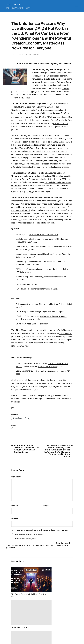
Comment (16, 480)
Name (15, 509)
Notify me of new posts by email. (25, 542)
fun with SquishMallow (48, 369)
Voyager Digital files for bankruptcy (49, 315)
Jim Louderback (13, 4)
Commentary (33, 54)
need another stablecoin (37, 327)
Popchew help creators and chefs (41, 265)
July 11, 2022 (17, 54)
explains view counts (56, 374)
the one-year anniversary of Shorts (48, 242)
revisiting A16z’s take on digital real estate (34, 220)
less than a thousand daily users (43, 201)
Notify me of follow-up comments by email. (29, 538)
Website (15, 522)
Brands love (57, 198)
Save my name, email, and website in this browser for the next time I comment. (41, 533)
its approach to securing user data (44, 238)
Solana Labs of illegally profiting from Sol (45, 307)
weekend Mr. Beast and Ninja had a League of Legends (44, 151)
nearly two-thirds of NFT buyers (53, 319)
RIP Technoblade (23, 287)
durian (27, 98)
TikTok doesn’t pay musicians (28, 272)
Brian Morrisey (18, 204)
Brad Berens (34, 268)
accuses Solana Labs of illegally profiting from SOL (45, 257)
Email (46, 509)
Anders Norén (72, 634)
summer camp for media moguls (43, 292)
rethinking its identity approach (48, 280)
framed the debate (45, 85)
